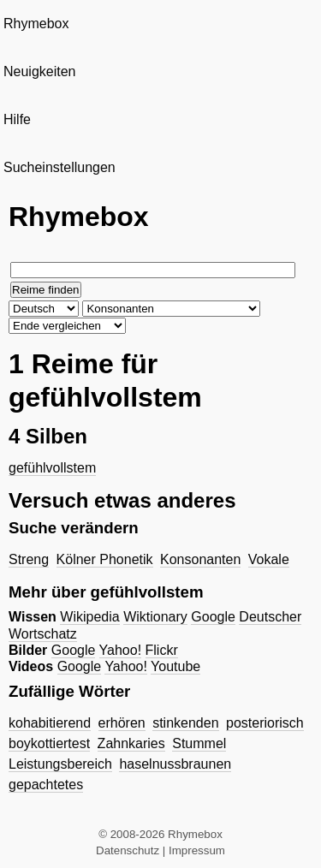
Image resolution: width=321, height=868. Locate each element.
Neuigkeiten (40, 71)
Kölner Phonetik (105, 559)
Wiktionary (155, 617)
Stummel (199, 743)
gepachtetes (46, 785)
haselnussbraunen (175, 764)
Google (213, 617)
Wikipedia (89, 617)
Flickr (162, 650)
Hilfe (17, 119)
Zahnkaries (131, 743)
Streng (29, 559)
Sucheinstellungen (59, 167)
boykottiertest (49, 743)
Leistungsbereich (60, 764)
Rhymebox (36, 24)
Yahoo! (121, 650)
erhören (122, 723)
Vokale (269, 559)
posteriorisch (265, 723)
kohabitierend (50, 723)
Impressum (197, 850)
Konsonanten (200, 559)
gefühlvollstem (52, 468)
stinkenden (185, 723)
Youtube (175, 666)
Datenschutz (128, 850)
